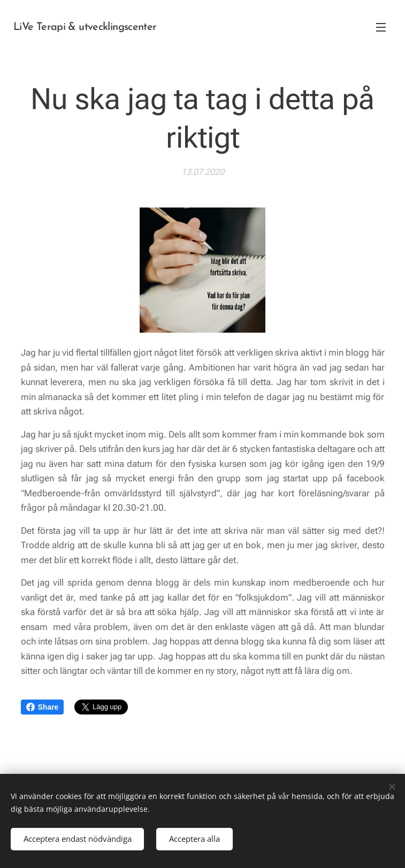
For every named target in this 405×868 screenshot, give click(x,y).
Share (43, 707)
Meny (381, 27)
